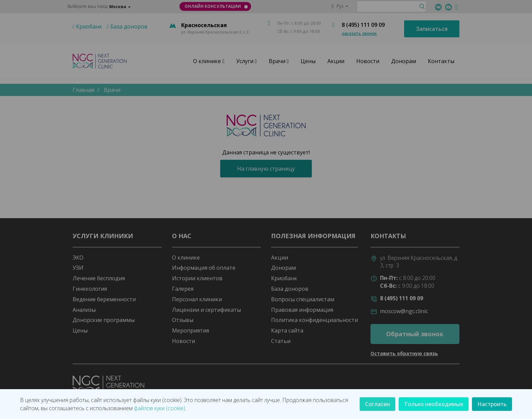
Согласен (377, 404)
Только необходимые (434, 404)
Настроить (492, 404)
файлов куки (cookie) (160, 408)
